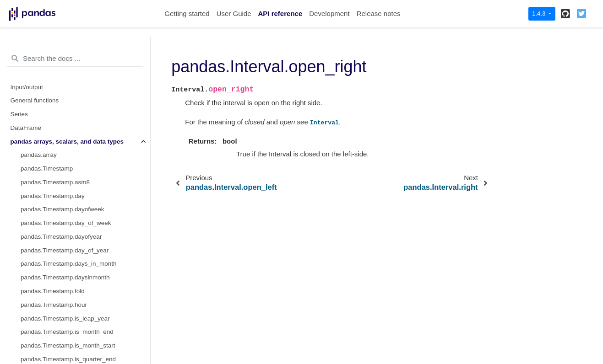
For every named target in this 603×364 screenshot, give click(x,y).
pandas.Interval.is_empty (55, 49)
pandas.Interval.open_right (60, 117)
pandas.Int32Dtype (46, 226)
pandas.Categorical (47, 348)
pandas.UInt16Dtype (49, 266)
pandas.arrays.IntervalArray (59, 158)
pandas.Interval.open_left (55, 103)
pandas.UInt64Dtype (49, 293)
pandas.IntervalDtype (50, 171)
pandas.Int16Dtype (46, 212)
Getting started (187, 13)
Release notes (379, 13)
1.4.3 (540, 13)
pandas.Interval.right (49, 144)
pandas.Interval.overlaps (54, 130)
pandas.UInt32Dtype (49, 280)
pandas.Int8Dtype (45, 198)
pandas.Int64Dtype (46, 239)
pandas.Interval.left (47, 62)
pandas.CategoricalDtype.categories (71, 321)
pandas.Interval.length (51, 76)
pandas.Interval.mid (48, 89)
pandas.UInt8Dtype (47, 253)
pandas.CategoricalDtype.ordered (67, 335)
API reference (280, 13)
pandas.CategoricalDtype (55, 307)
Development (329, 13)
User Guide (234, 13)
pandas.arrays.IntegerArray (58, 185)
